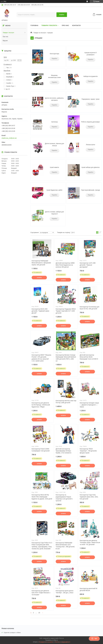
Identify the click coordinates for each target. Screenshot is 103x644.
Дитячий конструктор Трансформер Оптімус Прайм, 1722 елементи (64, 451)
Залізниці (54, 122)
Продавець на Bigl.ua (51, 640)
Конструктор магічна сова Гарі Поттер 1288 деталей (66, 402)
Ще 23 (8, 89)
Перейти (54, 59)
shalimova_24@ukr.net (9, 138)
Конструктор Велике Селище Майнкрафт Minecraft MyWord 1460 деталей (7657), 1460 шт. (66, 358)
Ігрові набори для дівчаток (91, 167)
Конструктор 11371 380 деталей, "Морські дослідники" (88, 265)
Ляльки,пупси (90, 145)
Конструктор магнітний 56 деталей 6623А (88, 589)
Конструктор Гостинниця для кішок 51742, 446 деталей (89, 308)
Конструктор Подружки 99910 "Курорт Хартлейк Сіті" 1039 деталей (66, 311)
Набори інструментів (90, 76)
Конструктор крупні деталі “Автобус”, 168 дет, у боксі (65, 592)
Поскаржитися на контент (46, 642)
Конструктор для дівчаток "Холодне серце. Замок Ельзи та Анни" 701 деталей (90, 542)
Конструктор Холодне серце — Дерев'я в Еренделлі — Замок (89, 405)
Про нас (5, 37)
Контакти (76, 25)
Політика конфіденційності (62, 642)
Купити (39, 278)
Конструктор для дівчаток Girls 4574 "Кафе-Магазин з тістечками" (41, 593)
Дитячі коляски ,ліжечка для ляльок (54, 145)
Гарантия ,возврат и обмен (12, 633)
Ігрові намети (54, 167)
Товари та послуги (40, 33)
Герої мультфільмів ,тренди (91, 190)
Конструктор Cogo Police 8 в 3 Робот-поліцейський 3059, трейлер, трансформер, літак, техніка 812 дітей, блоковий (42, 546)
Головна (34, 25)
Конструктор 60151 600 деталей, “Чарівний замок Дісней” (40, 311)
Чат (94, 639)
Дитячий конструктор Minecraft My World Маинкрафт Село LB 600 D (89, 357)
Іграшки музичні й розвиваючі (91, 54)
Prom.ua (61, 638)
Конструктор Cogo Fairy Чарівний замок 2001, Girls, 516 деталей (89, 497)
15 (39, 613)
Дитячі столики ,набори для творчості (54, 213)
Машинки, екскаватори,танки (54, 76)
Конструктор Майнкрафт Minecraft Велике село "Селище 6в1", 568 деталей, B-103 (65, 546)
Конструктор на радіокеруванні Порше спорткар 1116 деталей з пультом (64, 498)
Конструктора (54, 54)
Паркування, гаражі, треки (90, 99)
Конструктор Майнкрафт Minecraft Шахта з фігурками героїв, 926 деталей (41, 263)
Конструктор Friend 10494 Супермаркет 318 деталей (41, 450)
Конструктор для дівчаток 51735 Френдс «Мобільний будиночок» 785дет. (41, 405)
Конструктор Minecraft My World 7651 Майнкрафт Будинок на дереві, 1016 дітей (42, 497)
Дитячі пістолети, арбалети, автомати (54, 99)
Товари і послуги (8, 33)
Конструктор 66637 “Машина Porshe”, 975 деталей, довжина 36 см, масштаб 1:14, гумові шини (41, 358)
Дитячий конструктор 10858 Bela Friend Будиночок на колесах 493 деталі (65, 265)
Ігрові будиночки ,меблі (54, 190)
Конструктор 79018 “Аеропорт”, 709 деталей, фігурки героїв (88, 451)
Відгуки (5, 41)
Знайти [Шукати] (62, 15)
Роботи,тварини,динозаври (90, 122)
